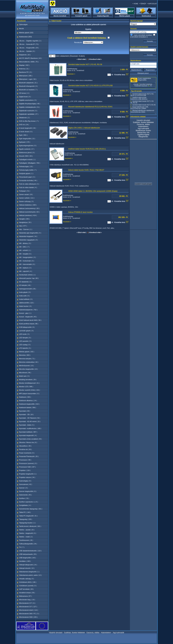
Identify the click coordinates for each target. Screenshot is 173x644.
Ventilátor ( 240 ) (25, 561)
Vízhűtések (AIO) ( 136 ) (28, 582)
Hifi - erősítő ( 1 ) (25, 250)
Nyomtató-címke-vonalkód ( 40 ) (30, 439)
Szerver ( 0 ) (23, 488)
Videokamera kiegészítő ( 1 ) (29, 572)
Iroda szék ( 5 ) (24, 296)
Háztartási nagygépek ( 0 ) (28, 240)
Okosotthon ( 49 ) (25, 446)
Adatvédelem (143, 126)
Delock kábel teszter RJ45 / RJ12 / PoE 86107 (86, 170)
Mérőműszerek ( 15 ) (26, 366)
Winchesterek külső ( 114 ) (29, 610)
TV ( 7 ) (22, 547)
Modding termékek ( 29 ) (28, 380)
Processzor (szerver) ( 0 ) (28, 463)
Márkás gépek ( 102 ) (27, 352)
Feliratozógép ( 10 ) (26, 166)
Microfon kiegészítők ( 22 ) (28, 369)
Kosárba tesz (121, 74)
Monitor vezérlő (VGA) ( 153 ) (30, 390)
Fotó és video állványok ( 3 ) (29, 184)
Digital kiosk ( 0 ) (25, 97)
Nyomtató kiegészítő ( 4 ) (28, 435)
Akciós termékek (60, 16)
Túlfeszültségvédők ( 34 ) (28, 544)
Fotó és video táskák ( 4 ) (28, 187)
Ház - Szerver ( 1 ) (26, 229)
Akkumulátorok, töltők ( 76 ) (29, 62)
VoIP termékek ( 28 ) (26, 589)
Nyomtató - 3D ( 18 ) (26, 414)
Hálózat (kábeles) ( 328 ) (28, 205)
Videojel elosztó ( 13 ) (27, 568)
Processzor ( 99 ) (25, 460)
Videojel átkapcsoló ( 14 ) (28, 565)
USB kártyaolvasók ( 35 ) (28, 554)
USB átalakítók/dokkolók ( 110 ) (30, 551)
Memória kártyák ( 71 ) (27, 359)
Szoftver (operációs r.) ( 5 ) (29, 502)
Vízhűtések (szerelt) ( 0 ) (28, 586)
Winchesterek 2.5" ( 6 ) (27, 603)
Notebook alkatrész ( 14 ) (28, 401)
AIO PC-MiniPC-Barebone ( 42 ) (30, 58)
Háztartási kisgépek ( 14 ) (28, 236)
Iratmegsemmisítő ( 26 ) (27, 289)
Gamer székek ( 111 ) (27, 198)
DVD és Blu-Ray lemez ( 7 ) (29, 121)
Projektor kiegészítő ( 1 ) (28, 474)
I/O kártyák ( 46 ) (25, 285)
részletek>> (71, 74)
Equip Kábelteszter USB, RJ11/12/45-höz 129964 (139, 108)
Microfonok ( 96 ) (25, 373)
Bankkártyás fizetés (143, 131)
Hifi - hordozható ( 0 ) (27, 261)
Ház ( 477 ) (23, 226)
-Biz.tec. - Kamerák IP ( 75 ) (29, 44)
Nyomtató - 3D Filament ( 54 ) (30, 418)
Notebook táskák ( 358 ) (28, 408)
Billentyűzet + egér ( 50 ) (28, 79)
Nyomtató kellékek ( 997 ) (28, 432)
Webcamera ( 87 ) (25, 596)
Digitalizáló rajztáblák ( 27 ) (29, 114)
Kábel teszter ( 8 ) (25, 306)
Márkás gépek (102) (26, 33)
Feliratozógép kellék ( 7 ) (28, 170)
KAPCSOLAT (153, 4)
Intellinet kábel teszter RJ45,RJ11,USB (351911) (87, 149)
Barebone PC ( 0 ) (26, 72)
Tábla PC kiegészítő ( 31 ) (28, 516)
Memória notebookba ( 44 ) (29, 362)
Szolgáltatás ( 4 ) (25, 505)
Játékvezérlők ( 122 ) (26, 303)
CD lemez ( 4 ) (24, 93)
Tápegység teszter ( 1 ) (27, 523)
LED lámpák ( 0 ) (25, 338)
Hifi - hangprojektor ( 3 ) (27, 257)
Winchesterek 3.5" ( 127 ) (28, 607)
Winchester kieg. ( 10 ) (27, 600)
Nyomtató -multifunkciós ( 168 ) (30, 428)
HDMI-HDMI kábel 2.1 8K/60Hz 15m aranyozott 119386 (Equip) (93, 191)
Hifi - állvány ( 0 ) (25, 243)
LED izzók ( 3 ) (24, 334)
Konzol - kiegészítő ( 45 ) (28, 317)
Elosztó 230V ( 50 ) (26, 156)
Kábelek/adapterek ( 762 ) (28, 310)
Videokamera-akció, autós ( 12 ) (30, 575)
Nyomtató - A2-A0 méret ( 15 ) (30, 421)
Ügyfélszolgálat (143, 135)
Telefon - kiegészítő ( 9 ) (28, 533)
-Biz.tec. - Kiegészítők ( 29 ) (29, 48)
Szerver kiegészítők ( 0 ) (28, 491)
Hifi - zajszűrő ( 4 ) (26, 271)
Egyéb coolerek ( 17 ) (27, 149)
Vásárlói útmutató (143, 120)
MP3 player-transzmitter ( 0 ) (29, 394)
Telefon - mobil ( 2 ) (26, 537)
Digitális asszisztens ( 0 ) (28, 100)
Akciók (21, 29)
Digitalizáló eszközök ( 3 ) (28, 111)
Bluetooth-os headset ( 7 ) (28, 90)
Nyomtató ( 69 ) (25, 411)
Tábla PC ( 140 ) (25, 512)
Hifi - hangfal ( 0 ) (25, 254)
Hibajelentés (143, 137)
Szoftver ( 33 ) (24, 498)
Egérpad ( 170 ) (25, 142)
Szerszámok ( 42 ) (26, 484)
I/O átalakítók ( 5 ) (25, 282)
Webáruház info (143, 133)
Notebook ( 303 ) (25, 397)
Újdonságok (23, 24)
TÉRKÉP (143, 4)
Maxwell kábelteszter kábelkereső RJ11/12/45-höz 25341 (90, 107)
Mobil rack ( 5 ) (24, 376)
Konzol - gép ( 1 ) (25, 313)
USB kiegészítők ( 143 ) (27, 558)
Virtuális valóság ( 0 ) (27, 579)
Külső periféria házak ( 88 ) (29, 324)
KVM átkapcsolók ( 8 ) (27, 327)
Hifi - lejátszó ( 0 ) (25, 268)
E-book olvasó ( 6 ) (26, 132)
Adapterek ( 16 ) (25, 55)
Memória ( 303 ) (25, 355)
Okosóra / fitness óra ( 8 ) (28, 442)
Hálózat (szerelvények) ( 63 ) (29, 212)
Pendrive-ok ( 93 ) (25, 449)
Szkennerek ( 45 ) (25, 495)
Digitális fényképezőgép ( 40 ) (30, 104)
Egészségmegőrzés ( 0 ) (28, 146)
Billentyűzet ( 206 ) (26, 76)
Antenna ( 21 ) (24, 69)
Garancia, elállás (143, 124)
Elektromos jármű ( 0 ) (27, 153)
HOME (136, 4)
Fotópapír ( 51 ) (25, 191)
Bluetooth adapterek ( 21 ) (28, 83)
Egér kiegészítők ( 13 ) (27, 139)
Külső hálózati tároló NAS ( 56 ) (30, 320)
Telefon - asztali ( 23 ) (27, 530)
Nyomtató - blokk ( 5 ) (27, 425)
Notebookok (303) (25, 37)
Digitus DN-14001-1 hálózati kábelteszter (84, 128)
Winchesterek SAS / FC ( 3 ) (29, 614)
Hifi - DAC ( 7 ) (24, 247)
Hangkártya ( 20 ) (25, 222)
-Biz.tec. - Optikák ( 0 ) (27, 51)
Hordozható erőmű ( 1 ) (27, 275)
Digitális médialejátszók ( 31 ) (29, 107)
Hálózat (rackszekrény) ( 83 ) (29, 208)
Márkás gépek (125, 16)
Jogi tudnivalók (143, 129)
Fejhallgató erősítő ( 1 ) (27, 160)
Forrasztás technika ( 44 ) (28, 180)
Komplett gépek (81, 16)
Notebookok (146, 16)
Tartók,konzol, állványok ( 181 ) (30, 526)
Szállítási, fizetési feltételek (143, 122)
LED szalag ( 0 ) (25, 345)
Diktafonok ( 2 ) (25, 118)
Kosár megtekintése (144, 78)
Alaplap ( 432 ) (24, 65)
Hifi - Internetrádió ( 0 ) (27, 264)
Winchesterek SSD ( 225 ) (28, 617)
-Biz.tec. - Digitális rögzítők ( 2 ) (30, 41)
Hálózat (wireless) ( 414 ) (28, 215)
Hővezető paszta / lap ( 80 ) (29, 278)
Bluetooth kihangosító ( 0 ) (28, 86)
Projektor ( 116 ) (25, 470)
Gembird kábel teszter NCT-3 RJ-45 (144, 105)
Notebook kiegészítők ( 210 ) (29, 404)
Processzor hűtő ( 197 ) (27, 467)
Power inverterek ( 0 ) (27, 453)
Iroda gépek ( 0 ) (25, 292)
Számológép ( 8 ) (25, 481)
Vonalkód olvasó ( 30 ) (27, 593)
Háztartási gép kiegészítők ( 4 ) (30, 233)
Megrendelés (142, 80)
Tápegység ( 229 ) (26, 519)
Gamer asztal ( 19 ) (26, 194)
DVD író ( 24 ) (24, 125)
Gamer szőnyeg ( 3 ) (26, 201)
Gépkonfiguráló (103, 16)
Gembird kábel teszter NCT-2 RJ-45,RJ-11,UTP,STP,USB (90, 86)
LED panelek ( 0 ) (25, 341)
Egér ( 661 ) (23, 135)
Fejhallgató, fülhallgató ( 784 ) (30, 163)
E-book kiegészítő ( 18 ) (27, 128)
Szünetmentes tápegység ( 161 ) (31, 509)
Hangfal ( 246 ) (24, 219)
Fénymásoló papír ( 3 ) (27, 177)
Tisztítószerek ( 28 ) (26, 540)
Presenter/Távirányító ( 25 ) (29, 456)
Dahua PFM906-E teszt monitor (80, 212)
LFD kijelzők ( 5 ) (25, 348)
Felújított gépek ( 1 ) (26, 173)
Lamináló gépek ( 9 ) (26, 331)
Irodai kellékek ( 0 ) (26, 299)
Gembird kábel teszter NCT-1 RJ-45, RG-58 (85, 64)
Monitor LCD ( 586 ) (26, 387)
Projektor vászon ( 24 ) (27, 477)
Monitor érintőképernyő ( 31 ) (29, 383)
